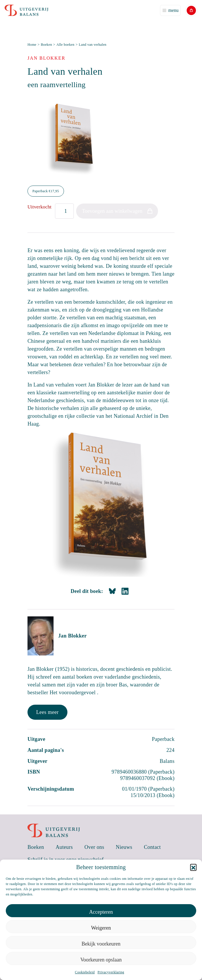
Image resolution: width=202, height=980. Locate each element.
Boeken (46, 45)
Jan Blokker (72, 636)
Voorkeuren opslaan (101, 960)
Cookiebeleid (85, 972)
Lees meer (47, 712)
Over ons (94, 847)
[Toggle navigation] (170, 10)
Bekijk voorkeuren (101, 944)
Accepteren (101, 912)
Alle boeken (65, 45)
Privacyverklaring (111, 972)
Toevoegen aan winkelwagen (112, 211)
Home (32, 45)
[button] (193, 867)
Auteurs (64, 847)
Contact (152, 847)
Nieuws (124, 847)
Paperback (46, 191)
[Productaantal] (64, 211)
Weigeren (101, 928)
